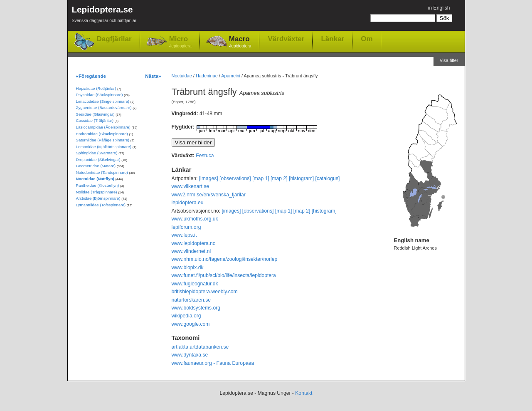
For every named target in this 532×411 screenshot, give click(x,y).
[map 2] (279, 178)
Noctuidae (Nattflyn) (95, 179)
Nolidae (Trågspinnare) (97, 192)
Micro (180, 42)
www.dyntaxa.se (190, 355)
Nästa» (153, 76)
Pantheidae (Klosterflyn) (98, 185)
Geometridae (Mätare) (96, 166)
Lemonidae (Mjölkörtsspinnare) (104, 147)
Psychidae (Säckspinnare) (100, 95)
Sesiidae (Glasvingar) (95, 114)
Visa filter (449, 60)
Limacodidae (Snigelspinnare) (103, 101)
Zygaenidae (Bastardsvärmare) (104, 108)
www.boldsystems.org (196, 308)
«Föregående (91, 76)
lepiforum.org (186, 227)
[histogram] (301, 178)
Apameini (231, 76)
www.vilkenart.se (191, 186)
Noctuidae (182, 76)
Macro (240, 42)
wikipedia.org (186, 316)
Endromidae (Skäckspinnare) (102, 134)
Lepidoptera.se (104, 16)
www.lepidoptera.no (194, 243)
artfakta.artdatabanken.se (200, 347)
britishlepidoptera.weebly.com (205, 292)
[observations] (235, 178)
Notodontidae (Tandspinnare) (102, 172)
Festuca (205, 156)
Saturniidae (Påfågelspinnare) (103, 140)
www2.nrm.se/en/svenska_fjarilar (209, 195)
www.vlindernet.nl (191, 251)
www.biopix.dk (188, 267)
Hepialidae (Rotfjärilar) (96, 88)
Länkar (332, 39)
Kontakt (304, 393)
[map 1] (261, 178)
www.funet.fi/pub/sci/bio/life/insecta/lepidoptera (224, 275)
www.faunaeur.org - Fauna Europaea (213, 363)
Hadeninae (207, 76)
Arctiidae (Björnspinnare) (98, 198)
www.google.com (191, 324)
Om (367, 39)
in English (439, 8)
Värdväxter (286, 39)
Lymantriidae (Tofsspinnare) (101, 205)
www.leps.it (184, 235)
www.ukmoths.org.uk (195, 219)
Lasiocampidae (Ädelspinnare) (103, 127)
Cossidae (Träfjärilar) (95, 120)
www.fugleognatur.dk (195, 284)
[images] (209, 178)
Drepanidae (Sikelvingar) (98, 160)
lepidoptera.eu (188, 203)
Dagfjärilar (114, 39)
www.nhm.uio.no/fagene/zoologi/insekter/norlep (225, 259)
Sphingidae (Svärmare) (97, 153)
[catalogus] (328, 178)
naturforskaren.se (191, 300)
